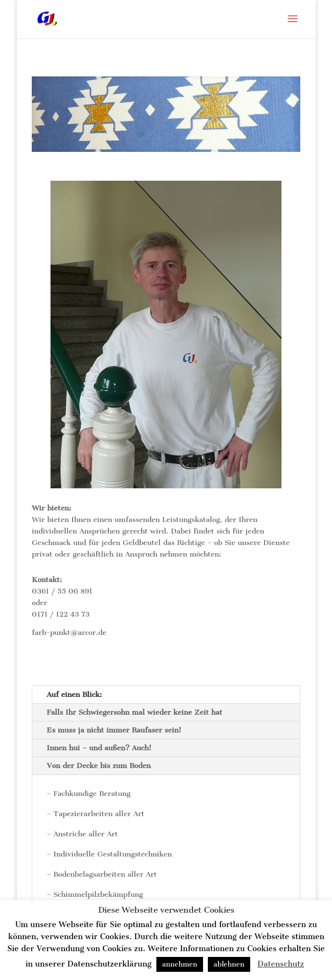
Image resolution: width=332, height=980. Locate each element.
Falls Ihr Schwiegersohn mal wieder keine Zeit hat (134, 712)
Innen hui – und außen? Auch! (99, 748)
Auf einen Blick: (74, 695)
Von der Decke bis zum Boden (99, 766)
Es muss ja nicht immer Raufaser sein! (114, 730)
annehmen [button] (180, 964)
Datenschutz (281, 964)
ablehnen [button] (229, 964)
